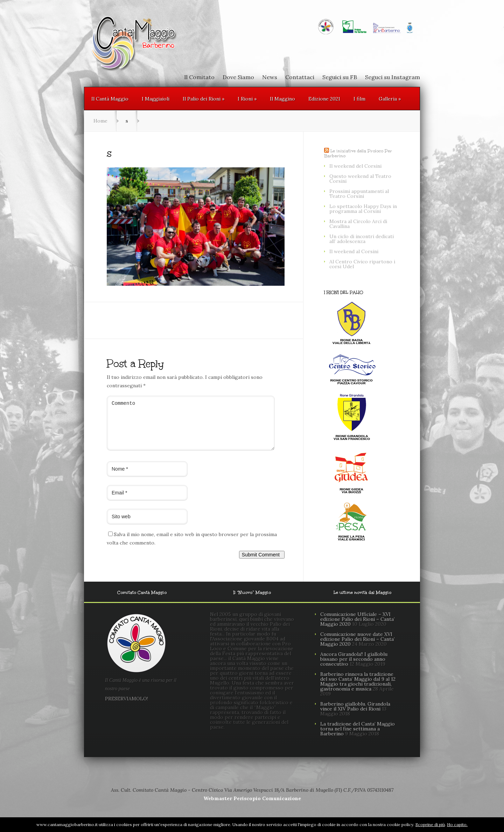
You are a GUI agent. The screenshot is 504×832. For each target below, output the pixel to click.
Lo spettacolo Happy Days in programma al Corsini (363, 209)
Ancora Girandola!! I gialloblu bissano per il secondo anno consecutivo (354, 667)
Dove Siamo (238, 77)
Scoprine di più (430, 824)
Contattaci (300, 77)
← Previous (120, 294)
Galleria (390, 99)
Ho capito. (457, 824)
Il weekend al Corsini (354, 251)
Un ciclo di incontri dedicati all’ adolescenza (362, 239)
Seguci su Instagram (393, 77)
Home (100, 121)
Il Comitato (199, 77)
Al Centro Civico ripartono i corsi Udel (362, 264)
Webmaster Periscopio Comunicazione (252, 807)
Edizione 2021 (324, 99)
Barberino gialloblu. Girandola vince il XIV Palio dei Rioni (355, 715)
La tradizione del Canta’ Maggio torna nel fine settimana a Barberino (358, 737)
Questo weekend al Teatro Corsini (360, 179)
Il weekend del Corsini (355, 166)
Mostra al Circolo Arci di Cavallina (358, 224)
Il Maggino (282, 99)
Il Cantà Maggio (110, 99)
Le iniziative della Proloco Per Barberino (358, 153)
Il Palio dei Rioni (204, 99)
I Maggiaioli (156, 99)
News (270, 77)
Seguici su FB (340, 77)
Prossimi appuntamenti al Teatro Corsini (359, 194)
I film (359, 99)
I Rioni (247, 99)
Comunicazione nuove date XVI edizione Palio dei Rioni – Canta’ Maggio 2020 (358, 647)
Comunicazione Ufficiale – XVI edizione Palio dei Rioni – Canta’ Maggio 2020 (358, 628)
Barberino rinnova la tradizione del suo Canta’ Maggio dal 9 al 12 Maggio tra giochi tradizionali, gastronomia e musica (358, 690)
